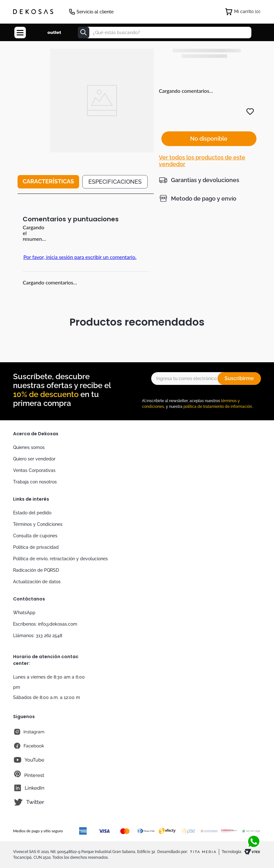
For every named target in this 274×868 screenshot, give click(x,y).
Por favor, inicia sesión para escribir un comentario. (80, 257)
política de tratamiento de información (218, 407)
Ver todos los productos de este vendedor (202, 146)
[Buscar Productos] (84, 33)
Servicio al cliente (95, 12)
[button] (199, 165)
